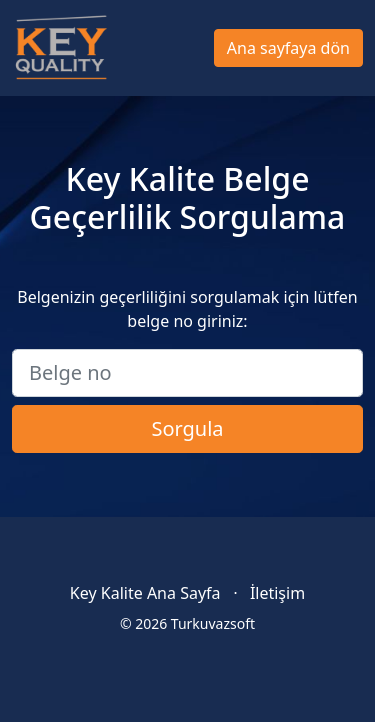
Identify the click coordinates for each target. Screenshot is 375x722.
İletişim (277, 593)
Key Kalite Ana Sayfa (145, 593)
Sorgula (187, 428)
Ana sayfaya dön (288, 48)
